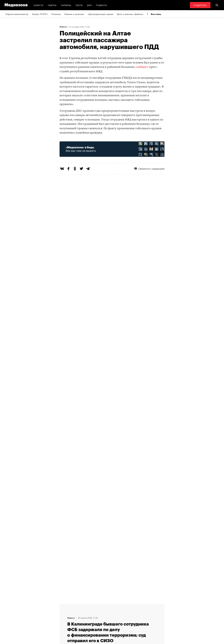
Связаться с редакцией (149, 168)
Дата (89, 5)
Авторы (64, 617)
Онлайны (66, 5)
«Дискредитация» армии (101, 14)
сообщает (142, 67)
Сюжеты (52, 5)
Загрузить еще (112, 509)
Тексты (79, 5)
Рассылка (103, 611)
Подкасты (102, 5)
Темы (63, 623)
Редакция (65, 605)
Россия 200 (105, 623)
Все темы (156, 14)
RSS (102, 605)
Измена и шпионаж (74, 14)
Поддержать (200, 5)
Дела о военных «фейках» (130, 14)
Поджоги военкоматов (17, 14)
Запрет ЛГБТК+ (40, 14)
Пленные (56, 14)
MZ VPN (102, 617)
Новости (39, 5)
